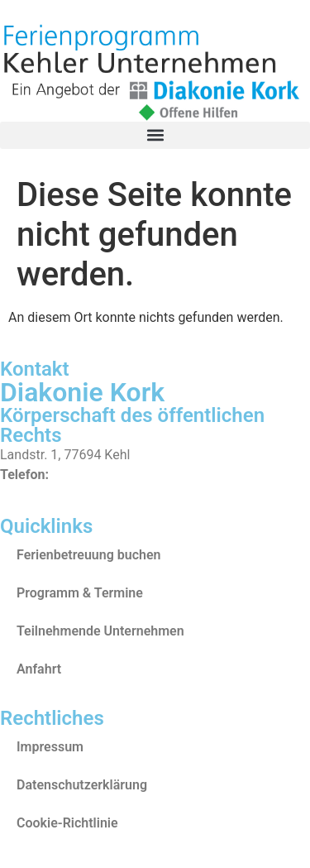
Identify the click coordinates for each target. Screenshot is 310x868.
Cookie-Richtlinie (67, 823)
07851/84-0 (88, 475)
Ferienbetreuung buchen (89, 555)
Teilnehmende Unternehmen (100, 631)
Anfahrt (39, 669)
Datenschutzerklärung (82, 785)
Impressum (50, 747)
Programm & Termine (80, 593)
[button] (155, 135)
